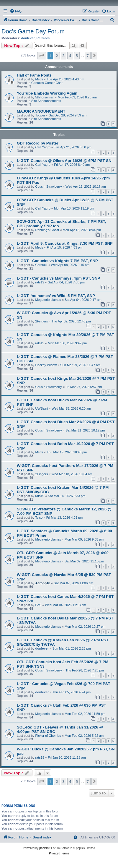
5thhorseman (45, 97)
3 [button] (64, 56)
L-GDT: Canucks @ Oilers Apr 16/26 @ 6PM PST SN (64, 161)
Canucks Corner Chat (47, 83)
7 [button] (87, 56)
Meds (39, 79)
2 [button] (57, 56)
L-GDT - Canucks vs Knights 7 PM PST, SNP (57, 261)
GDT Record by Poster (38, 143)
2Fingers (41, 321)
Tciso (39, 517)
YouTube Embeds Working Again (47, 93)
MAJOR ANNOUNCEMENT (41, 111)
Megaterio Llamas (48, 300)
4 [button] (70, 56)
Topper (40, 115)
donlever (28, 38)
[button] (42, 56)
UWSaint (41, 408)
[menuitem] (16, 11)
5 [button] (77, 56)
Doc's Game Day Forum (33, 31)
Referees (43, 38)
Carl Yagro (43, 147)
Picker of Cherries (48, 736)
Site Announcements (46, 101)
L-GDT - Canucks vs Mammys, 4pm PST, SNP (58, 278)
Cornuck (41, 265)
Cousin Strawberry (48, 186)
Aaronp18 (43, 583)
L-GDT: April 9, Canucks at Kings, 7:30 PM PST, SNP (65, 243)
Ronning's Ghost (47, 230)
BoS (38, 605)
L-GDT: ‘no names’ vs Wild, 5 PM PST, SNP (56, 296)
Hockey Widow (46, 365)
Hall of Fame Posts (34, 75)
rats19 (40, 282)
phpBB (44, 848)
